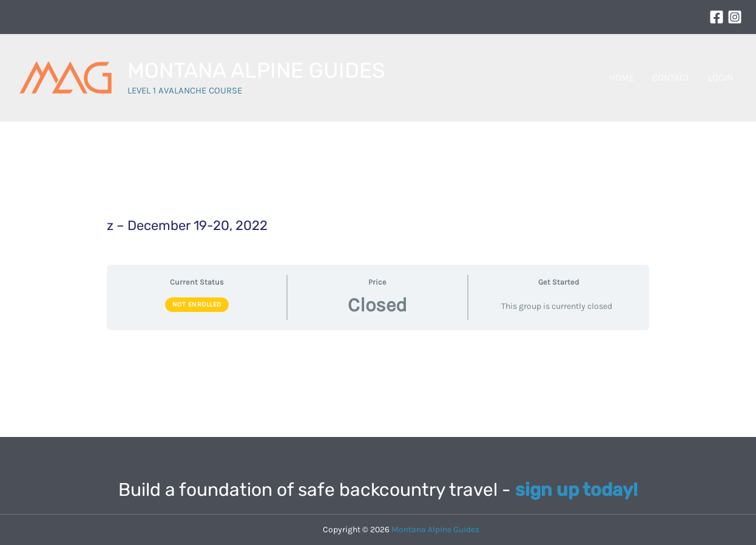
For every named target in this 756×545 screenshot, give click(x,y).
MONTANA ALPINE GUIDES (256, 70)
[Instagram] (735, 17)
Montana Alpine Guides (435, 530)
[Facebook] (717, 17)
